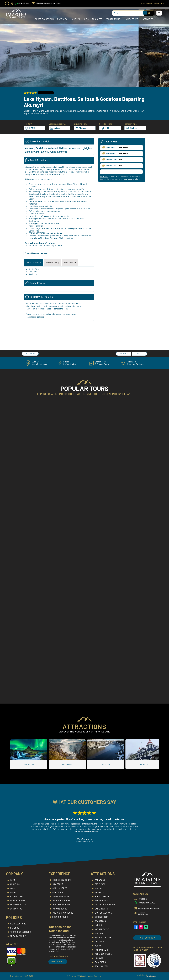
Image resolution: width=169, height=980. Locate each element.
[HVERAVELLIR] (106, 950)
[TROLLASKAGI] (106, 966)
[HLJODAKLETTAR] (106, 938)
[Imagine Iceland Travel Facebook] (136, 927)
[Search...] (126, 13)
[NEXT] (139, 354)
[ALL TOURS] (30, 354)
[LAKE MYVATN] (106, 909)
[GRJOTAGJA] (106, 921)
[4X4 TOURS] (64, 892)
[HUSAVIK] (106, 958)
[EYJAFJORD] (106, 962)
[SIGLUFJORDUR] (106, 897)
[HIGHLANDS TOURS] (64, 901)
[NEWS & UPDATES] (21, 901)
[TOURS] (21, 892)
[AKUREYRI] (106, 892)
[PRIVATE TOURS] (64, 909)
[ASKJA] (106, 946)
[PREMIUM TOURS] (63, 917)
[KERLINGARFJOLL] (106, 954)
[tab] (34, 262)
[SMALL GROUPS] (64, 888)
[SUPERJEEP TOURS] (64, 896)
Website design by (142, 975)
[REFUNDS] (21, 928)
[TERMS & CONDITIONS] (21, 932)
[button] (7, 3)
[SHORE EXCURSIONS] (64, 880)
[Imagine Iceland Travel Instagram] (141, 927)
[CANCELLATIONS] (21, 924)
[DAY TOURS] (64, 884)
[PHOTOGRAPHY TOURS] (64, 913)
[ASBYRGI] (106, 933)
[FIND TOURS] (58, 962)
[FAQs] (21, 888)
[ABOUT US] (21, 884)
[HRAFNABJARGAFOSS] (106, 905)
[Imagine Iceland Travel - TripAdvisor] (146, 927)
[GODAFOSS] (106, 880)
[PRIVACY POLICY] (21, 936)
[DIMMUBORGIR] (106, 917)
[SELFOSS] (106, 888)
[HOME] (21, 880)
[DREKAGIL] (106, 942)
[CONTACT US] (21, 909)
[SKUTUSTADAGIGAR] (106, 913)
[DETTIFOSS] (106, 884)
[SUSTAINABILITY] (21, 905)
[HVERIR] (106, 925)
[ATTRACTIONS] (21, 897)
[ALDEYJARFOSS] (106, 901)
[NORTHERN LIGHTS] (64, 905)
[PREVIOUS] (123, 354)
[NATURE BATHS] (106, 929)
